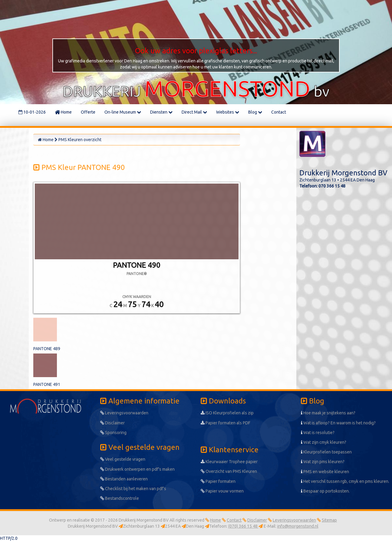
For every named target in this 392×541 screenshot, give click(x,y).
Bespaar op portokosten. (325, 491)
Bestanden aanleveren (124, 479)
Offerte (88, 112)
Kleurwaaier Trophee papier (229, 462)
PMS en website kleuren (325, 472)
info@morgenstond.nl (298, 526)
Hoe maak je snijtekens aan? (328, 413)
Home (63, 112)
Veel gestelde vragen (123, 459)
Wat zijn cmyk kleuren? (324, 442)
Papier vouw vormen (222, 491)
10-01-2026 (32, 112)
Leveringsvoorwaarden (124, 413)
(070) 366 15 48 (243, 526)
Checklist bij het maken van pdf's (133, 489)
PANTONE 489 (47, 349)
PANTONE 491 (47, 384)
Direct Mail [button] (194, 112)
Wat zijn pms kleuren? (323, 462)
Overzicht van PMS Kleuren (229, 471)
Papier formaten (218, 481)
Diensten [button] (161, 112)
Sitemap (329, 520)
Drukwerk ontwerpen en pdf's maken (137, 469)
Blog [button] (255, 112)
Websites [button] (228, 112)
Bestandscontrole (120, 498)
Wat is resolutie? (318, 433)
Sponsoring (113, 433)
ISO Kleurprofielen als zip (227, 413)
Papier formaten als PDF (226, 423)
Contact (279, 112)
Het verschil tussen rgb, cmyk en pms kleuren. (345, 481)
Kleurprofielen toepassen (326, 452)
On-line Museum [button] (123, 112)
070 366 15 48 (332, 186)
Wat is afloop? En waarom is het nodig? (338, 423)
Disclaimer (112, 423)
